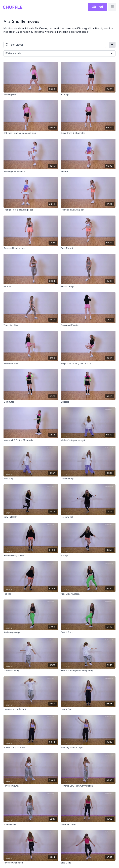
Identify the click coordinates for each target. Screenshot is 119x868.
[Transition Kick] (31, 325)
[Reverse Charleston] (31, 863)
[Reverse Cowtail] (31, 786)
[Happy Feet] (88, 709)
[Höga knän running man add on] (88, 364)
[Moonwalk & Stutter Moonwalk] (31, 440)
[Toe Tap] (31, 594)
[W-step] (88, 171)
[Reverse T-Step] (88, 824)
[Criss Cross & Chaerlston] (88, 133)
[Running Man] (31, 95)
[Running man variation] (31, 171)
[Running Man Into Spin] (88, 747)
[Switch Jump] (88, 632)
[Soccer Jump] (88, 287)
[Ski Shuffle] (31, 402)
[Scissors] (88, 402)
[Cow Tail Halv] (31, 517)
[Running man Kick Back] (88, 210)
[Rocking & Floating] (88, 325)
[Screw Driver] (31, 824)
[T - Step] (88, 95)
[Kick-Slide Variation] (88, 594)
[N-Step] (88, 556)
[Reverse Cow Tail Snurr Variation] (88, 786)
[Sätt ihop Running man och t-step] (31, 133)
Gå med (97, 7)
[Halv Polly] (31, 479)
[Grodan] (31, 287)
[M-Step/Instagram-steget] (88, 440)
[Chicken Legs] (88, 479)
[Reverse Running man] (31, 248)
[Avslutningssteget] (31, 632)
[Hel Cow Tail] (88, 517)
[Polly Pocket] (88, 248)
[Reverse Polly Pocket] (31, 556)
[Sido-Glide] (88, 863)
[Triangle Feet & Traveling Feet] (31, 210)
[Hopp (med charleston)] (31, 709)
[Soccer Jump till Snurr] (31, 747)
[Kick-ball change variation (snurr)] (88, 671)
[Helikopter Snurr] (31, 364)
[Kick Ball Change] (31, 671)
